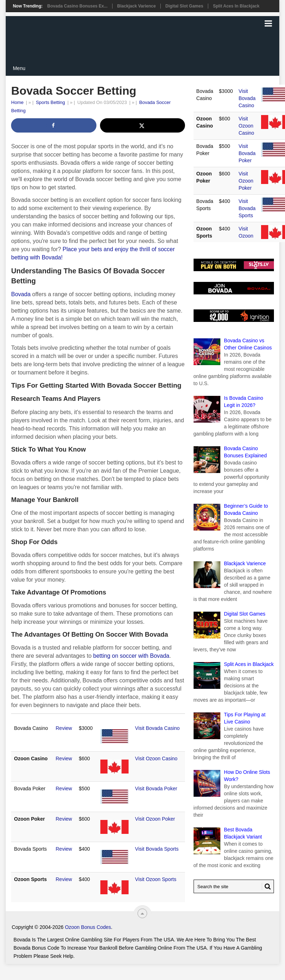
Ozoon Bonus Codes (88, 927)
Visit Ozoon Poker (155, 819)
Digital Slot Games (184, 6)
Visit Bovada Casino (157, 728)
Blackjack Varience (136, 6)
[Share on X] (143, 125)
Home (17, 102)
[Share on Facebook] (54, 125)
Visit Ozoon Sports (156, 879)
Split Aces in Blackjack (236, 6)
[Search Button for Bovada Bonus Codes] (266, 886)
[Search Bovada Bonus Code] (234, 886)
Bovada (21, 294)
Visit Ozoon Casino (156, 758)
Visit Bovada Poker (156, 789)
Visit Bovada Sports (157, 849)
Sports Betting (50, 102)
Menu (19, 68)
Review (64, 728)
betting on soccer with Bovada (131, 656)
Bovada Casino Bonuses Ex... (77, 6)
